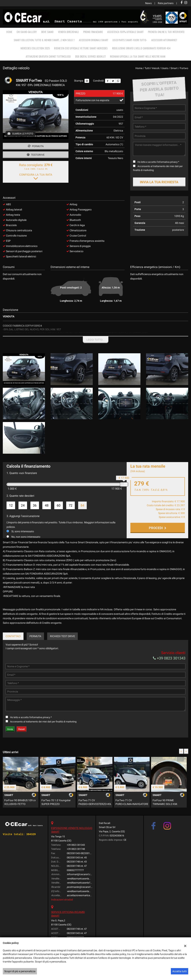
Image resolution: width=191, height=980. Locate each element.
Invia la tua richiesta (159, 182)
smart (174, 68)
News (148, 3)
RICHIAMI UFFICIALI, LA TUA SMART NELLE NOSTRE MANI (138, 56)
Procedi (158, 528)
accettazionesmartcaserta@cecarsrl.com (89, 905)
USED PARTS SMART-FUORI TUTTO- (130, 40)
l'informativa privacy (167, 162)
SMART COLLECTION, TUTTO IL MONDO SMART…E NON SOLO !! (44, 40)
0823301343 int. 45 (77, 867)
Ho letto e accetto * (158, 162)
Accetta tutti (180, 971)
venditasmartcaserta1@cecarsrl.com (87, 893)
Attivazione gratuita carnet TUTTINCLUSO (48, 56)
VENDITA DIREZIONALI (68, 32)
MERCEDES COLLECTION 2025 (35, 48)
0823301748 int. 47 (77, 876)
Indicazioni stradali (62, 909)
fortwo (184, 68)
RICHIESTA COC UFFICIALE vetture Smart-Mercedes (81, 48)
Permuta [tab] (35, 646)
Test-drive (36, 155)
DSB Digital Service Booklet (90, 56)
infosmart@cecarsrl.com (80, 884)
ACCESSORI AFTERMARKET (164, 40)
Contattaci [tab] (13, 646)
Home (9, 32)
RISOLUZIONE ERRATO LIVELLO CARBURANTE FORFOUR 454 (141, 48)
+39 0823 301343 (169, 668)
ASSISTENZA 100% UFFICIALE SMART (125, 32)
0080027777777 (75, 880)
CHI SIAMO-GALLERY (27, 32)
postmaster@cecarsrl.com (81, 897)
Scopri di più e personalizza (20, 971)
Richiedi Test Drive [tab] (62, 646)
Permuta (36, 146)
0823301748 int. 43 (77, 872)
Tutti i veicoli (152, 68)
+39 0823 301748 (76, 859)
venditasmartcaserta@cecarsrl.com (86, 888)
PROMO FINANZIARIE (93, 32)
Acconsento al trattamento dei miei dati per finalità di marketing (43, 731)
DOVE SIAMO (47, 32)
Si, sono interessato (23, 531)
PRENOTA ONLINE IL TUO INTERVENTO (166, 32)
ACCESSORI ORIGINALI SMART (94, 40)
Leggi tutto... (96, 340)
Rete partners (166, 3)
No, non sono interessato (26, 537)
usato (165, 68)
